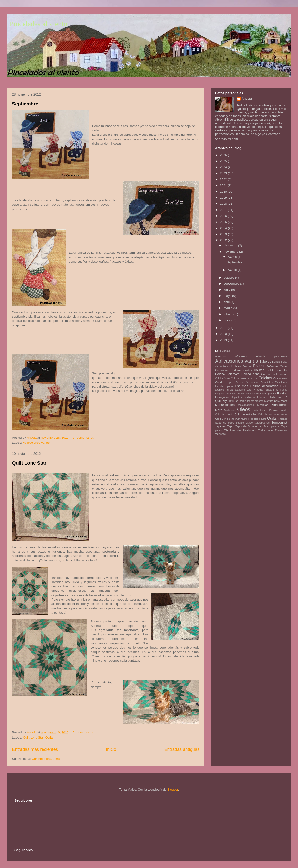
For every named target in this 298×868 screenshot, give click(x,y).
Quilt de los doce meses (273, 415)
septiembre (232, 284)
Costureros (280, 378)
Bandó (276, 361)
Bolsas (236, 366)
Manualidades (225, 405)
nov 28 (233, 257)
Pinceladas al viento (38, 24)
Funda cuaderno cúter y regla (244, 390)
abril (227, 302)
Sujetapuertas (262, 423)
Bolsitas (247, 366)
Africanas (241, 356)
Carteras (236, 370)
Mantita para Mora (276, 401)
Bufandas (272, 366)
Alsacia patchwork (272, 356)
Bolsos (259, 366)
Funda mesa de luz (248, 394)
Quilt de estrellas (246, 414)
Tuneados (281, 430)
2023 (224, 173)
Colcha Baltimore (227, 374)
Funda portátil (268, 394)
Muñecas (230, 410)
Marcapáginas (246, 405)
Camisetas (222, 370)
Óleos (244, 409)
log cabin (241, 401)
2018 (224, 204)
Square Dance (244, 423)
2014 (224, 228)
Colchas (265, 378)
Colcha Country (277, 370)
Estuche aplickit (224, 386)
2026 (224, 155)
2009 (224, 340)
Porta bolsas (260, 410)
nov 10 (233, 270)
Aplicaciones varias (36, 443)
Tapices (220, 426)
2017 (224, 210)
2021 (224, 185)
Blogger (173, 790)
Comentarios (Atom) (46, 759)
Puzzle (283, 410)
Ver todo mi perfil (227, 139)
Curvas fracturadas (247, 382)
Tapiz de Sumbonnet (249, 426)
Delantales (267, 382)
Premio (274, 410)
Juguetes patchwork (243, 397)
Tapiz (231, 426)
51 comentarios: (84, 732)
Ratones (282, 419)
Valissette (220, 434)
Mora (219, 410)
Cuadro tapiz (224, 382)
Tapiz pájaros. (272, 427)
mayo (228, 296)
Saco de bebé (225, 422)
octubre (229, 278)
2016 (224, 216)
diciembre (231, 245)
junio (227, 290)
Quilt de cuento (224, 415)
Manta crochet (255, 401)
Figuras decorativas (264, 386)
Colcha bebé (250, 374)
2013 (224, 234)
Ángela (247, 99)
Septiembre (25, 104)
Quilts (49, 737)
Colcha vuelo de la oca (244, 379)
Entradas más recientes (35, 749)
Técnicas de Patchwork (240, 430)
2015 (224, 222)
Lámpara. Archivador (269, 397)
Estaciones (281, 382)
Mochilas (263, 405)
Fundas (282, 393)
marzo (229, 308)
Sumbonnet (279, 422)
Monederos (279, 405)
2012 (224, 240)
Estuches (242, 386)
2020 (224, 192)
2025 (224, 161)
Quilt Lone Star (29, 463)
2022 (224, 179)
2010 (224, 334)
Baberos (265, 361)
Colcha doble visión (274, 374)
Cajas (284, 366)
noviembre (231, 252)
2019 (224, 198)
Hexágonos (222, 397)
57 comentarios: (84, 438)
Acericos (220, 356)
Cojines (259, 370)
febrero (229, 314)
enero (228, 320)
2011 (224, 328)
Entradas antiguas (182, 749)
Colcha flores (223, 379)
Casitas (248, 370)
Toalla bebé (265, 430)
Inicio (111, 749)
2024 (224, 167)
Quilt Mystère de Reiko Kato (251, 419)
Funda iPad (271, 390)
